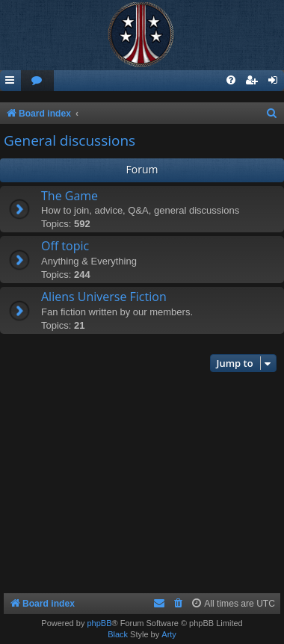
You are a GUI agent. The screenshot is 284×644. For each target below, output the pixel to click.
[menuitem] (37, 81)
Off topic (65, 246)
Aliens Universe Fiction (104, 297)
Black (118, 634)
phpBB (99, 623)
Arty (169, 634)
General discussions (70, 140)
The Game (70, 196)
